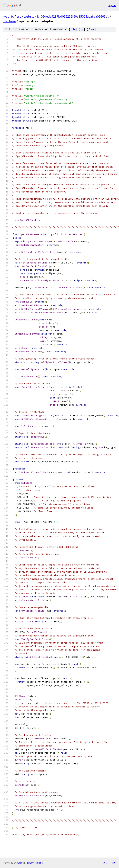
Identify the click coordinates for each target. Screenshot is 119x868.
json (113, 863)
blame (91, 29)
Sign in (112, 5)
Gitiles (20, 863)
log (82, 29)
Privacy (30, 863)
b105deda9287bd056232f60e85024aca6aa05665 (71, 16)
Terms (39, 863)
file (73, 29)
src (19, 16)
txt (105, 863)
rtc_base (10, 21)
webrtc (9, 16)
